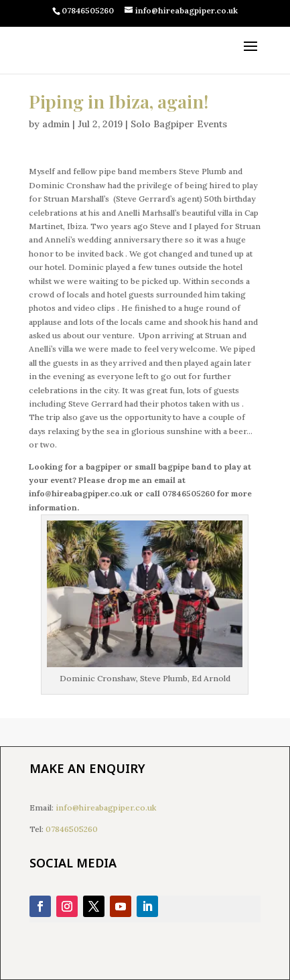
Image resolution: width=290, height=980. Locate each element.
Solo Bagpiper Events (179, 124)
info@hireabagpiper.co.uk (106, 808)
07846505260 (72, 829)
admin (56, 124)
